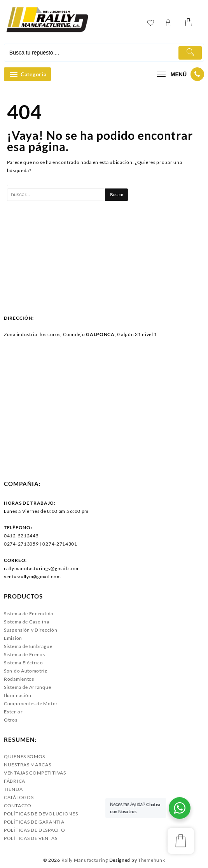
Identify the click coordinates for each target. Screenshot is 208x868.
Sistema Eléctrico (24, 663)
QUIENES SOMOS (24, 756)
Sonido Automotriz (26, 671)
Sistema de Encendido (29, 614)
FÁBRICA (15, 781)
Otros (11, 720)
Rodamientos (19, 679)
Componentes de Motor (31, 703)
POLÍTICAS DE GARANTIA (34, 822)
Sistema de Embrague (28, 646)
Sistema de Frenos (24, 654)
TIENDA (13, 789)
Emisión (13, 638)
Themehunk (151, 860)
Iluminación (18, 695)
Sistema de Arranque (27, 687)
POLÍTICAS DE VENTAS (31, 838)
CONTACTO (18, 805)
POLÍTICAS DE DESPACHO (35, 830)
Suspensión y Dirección (31, 630)
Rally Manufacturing (85, 860)
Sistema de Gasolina (26, 622)
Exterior (13, 712)
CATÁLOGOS (19, 797)
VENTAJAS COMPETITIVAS (35, 773)
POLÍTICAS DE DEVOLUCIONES (41, 814)
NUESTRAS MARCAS (28, 765)
